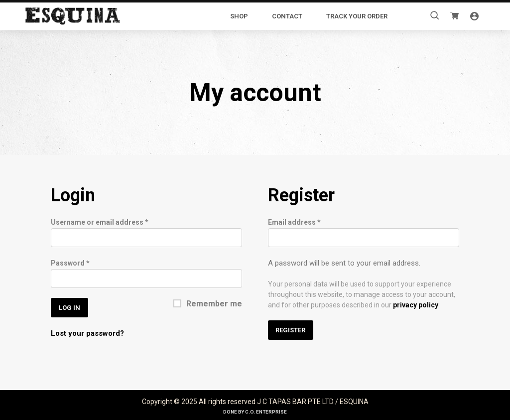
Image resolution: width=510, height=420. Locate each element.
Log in (69, 307)
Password (70, 263)
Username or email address (100, 222)
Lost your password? (87, 333)
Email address (294, 222)
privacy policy (416, 304)
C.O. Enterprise (266, 411)
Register (290, 330)
